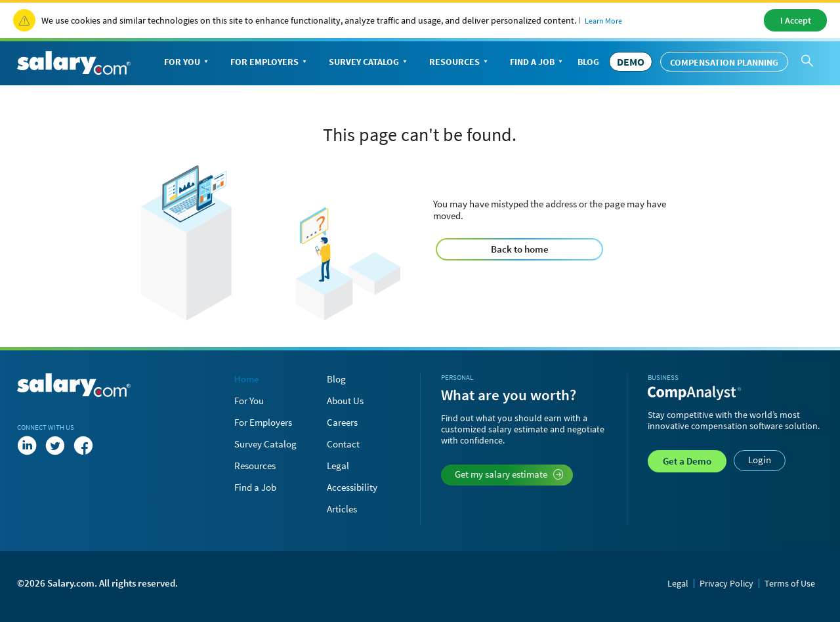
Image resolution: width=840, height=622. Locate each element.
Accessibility (352, 487)
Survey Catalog (369, 63)
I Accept (796, 20)
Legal (338, 466)
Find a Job (537, 63)
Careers (342, 422)
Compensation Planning (724, 62)
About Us (345, 401)
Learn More (603, 21)
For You (187, 63)
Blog (588, 62)
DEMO (631, 62)
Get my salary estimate (509, 474)
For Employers (270, 63)
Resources (460, 63)
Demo (687, 461)
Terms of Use (790, 583)
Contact (343, 444)
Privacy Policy (726, 583)
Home (246, 379)
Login (760, 460)
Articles (342, 509)
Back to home (520, 249)
